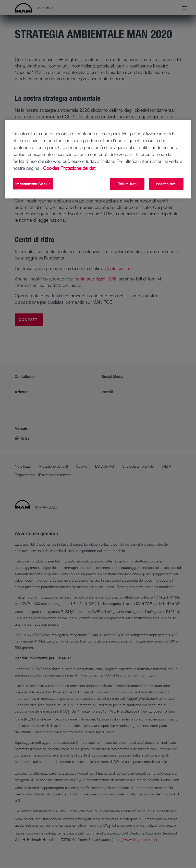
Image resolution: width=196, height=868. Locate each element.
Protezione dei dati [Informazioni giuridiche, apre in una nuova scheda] (78, 168)
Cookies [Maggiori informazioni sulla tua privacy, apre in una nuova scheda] (51, 168)
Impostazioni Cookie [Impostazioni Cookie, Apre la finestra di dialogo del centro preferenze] (33, 184)
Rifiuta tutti (127, 184)
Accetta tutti (166, 184)
